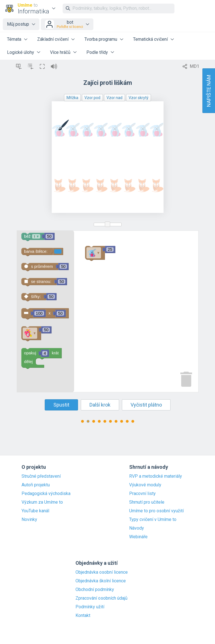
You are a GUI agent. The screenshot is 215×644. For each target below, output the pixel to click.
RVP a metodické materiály (156, 476)
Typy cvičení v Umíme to (153, 520)
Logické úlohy (21, 52)
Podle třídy (97, 52)
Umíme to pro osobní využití (156, 511)
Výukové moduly (145, 485)
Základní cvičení (53, 39)
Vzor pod (92, 98)
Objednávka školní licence (101, 581)
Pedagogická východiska (46, 494)
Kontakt (83, 616)
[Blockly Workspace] (108, 311)
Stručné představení (41, 476)
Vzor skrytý (139, 98)
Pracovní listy (142, 494)
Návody (137, 528)
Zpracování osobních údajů (101, 598)
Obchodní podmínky (95, 590)
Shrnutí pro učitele (147, 502)
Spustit (61, 405)
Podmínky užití (90, 607)
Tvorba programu (101, 39)
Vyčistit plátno (146, 405)
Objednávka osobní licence (102, 572)
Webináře (138, 537)
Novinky (29, 520)
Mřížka (72, 98)
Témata (14, 39)
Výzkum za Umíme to (42, 502)
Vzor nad (114, 98)
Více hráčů (60, 52)
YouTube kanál (35, 511)
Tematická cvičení (150, 39)
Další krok (100, 405)
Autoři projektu (36, 485)
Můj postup (18, 24)
